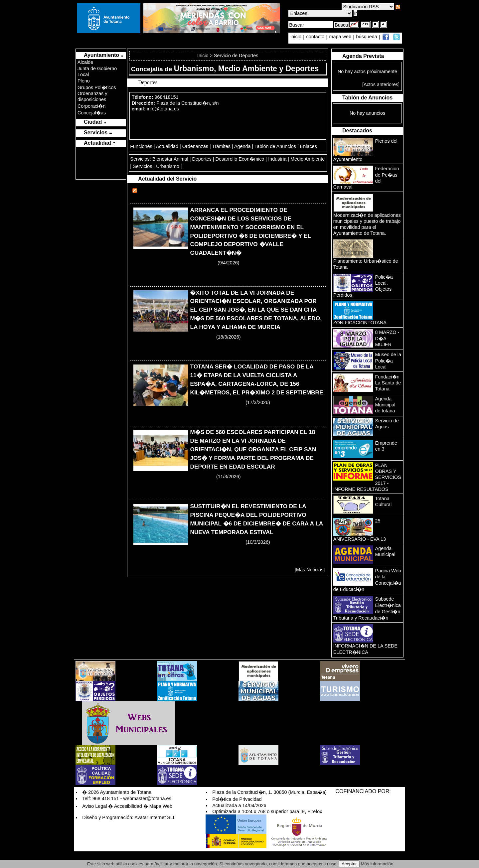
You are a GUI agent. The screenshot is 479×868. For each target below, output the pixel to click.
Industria (277, 159)
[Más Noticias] (310, 570)
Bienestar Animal (170, 159)
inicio (297, 37)
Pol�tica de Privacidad (237, 799)
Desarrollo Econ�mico (240, 159)
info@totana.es (163, 109)
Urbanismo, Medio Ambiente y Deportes (246, 69)
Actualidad (167, 146)
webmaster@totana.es (147, 798)
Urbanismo (168, 166)
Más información (377, 864)
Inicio (204, 56)
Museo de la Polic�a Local (388, 361)
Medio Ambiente (308, 159)
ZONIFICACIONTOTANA (360, 323)
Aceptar (349, 864)
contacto (315, 37)
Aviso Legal (94, 806)
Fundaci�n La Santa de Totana (388, 383)
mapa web (341, 37)
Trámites (221, 146)
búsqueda (367, 37)
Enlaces (309, 146)
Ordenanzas (195, 146)
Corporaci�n (91, 106)
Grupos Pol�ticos (97, 87)
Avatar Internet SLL (155, 817)
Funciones (141, 146)
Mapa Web (161, 806)
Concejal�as (92, 113)
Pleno (84, 81)
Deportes (202, 159)
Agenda (242, 146)
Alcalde (85, 62)
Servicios (142, 166)
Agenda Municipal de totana (385, 405)
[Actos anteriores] (381, 84)
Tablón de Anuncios (275, 146)
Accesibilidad (128, 806)
